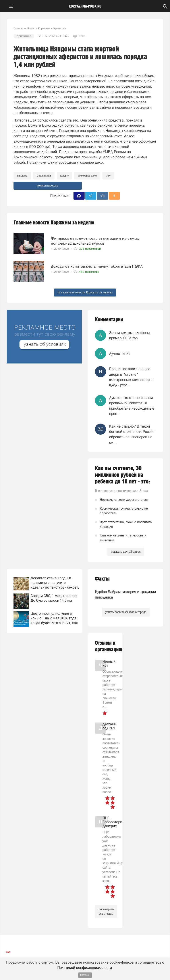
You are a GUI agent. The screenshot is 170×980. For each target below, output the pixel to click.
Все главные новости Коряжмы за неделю (85, 292)
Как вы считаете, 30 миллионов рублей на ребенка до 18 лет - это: (123, 475)
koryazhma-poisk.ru (85, 6)
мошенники (44, 176)
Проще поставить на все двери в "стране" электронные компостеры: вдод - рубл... (131, 377)
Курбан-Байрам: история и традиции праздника (125, 594)
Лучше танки (120, 354)
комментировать (48, 186)
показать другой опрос (126, 552)
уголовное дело (87, 176)
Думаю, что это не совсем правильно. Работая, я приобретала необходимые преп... (132, 406)
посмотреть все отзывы (106, 911)
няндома (22, 176)
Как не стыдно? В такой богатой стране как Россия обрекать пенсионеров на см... (132, 434)
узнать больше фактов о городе (126, 612)
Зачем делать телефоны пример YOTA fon (129, 335)
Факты (102, 579)
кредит (64, 176)
